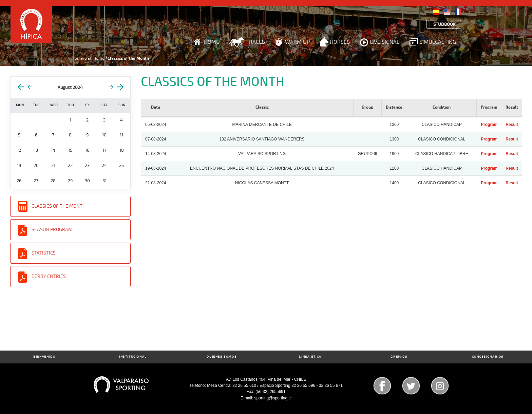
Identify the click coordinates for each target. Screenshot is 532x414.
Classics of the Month (59, 206)
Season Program (52, 230)
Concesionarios (488, 357)
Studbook (444, 25)
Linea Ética (310, 357)
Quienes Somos (222, 357)
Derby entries (49, 276)
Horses (340, 42)
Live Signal (385, 42)
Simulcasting (438, 42)
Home (212, 42)
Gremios (399, 357)
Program (489, 125)
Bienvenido (44, 357)
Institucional (133, 357)
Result (512, 125)
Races (257, 42)
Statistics (44, 253)
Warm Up (297, 42)
